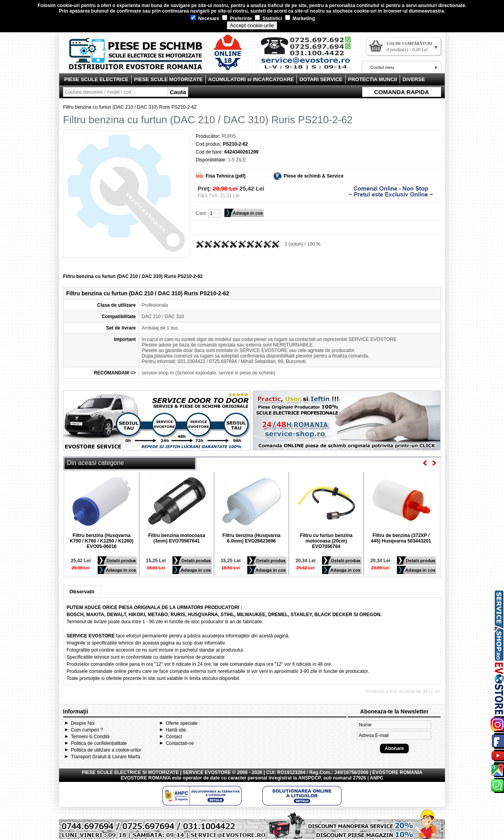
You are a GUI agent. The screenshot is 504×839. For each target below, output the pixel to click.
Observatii (82, 592)
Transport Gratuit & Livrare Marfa (106, 757)
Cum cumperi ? (87, 730)
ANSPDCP (309, 778)
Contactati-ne (180, 743)
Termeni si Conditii (90, 737)
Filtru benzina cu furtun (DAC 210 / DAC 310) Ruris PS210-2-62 (130, 107)
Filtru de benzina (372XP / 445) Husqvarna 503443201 (401, 538)
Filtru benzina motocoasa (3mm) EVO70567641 (177, 538)
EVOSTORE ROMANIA (146, 778)
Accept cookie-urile (252, 25)
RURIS (229, 136)
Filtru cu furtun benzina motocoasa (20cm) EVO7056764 (326, 541)
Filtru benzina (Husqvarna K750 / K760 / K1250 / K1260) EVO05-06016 (102, 541)
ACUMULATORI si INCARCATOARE (251, 79)
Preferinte (237, 19)
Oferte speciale (182, 723)
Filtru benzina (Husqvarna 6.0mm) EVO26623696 (251, 538)
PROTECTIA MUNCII (372, 79)
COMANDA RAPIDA (401, 92)
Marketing (300, 19)
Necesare (205, 19)
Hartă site (176, 730)
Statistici (268, 19)
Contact (174, 737)
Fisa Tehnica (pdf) (226, 176)
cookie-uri (68, 6)
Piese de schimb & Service (313, 176)
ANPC (376, 778)
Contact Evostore (309, 56)
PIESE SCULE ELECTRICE (96, 79)
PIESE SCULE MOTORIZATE (168, 79)
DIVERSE (414, 79)
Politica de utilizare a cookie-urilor (106, 750)
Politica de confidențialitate (99, 743)
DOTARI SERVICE (321, 79)
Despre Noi (83, 723)
